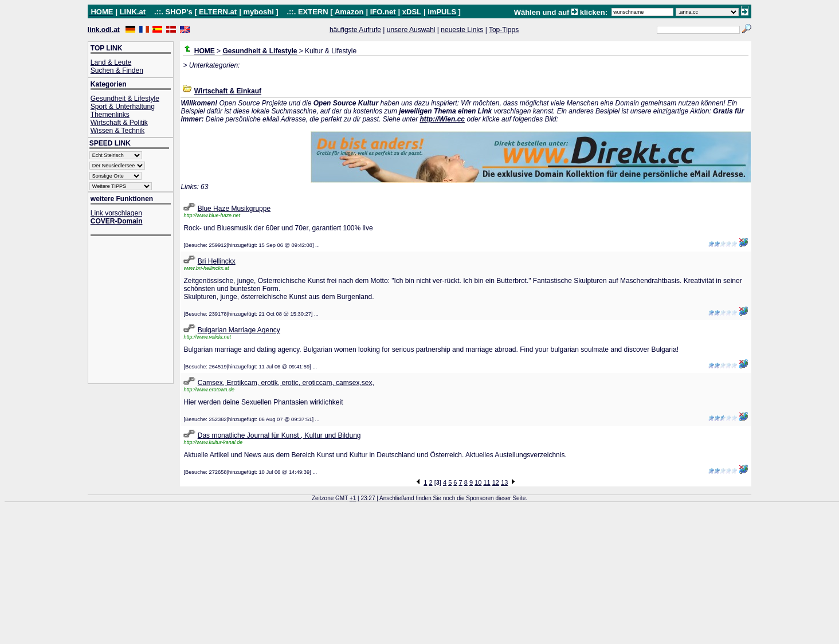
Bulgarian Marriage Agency (239, 330)
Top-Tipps (504, 30)
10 (478, 482)
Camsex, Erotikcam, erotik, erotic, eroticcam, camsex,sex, (286, 383)
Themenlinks (110, 115)
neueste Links (462, 30)
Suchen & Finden (117, 70)
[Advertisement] (136, 311)
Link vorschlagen (116, 213)
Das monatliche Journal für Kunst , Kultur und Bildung (279, 435)
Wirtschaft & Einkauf (228, 91)
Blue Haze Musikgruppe (234, 209)
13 (504, 482)
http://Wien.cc (442, 119)
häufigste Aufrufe (355, 30)
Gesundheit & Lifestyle (125, 99)
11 (487, 482)
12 (496, 482)
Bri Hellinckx (217, 261)
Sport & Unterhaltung (123, 107)
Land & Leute (111, 62)
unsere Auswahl (411, 30)
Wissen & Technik (117, 131)
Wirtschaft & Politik (119, 123)
